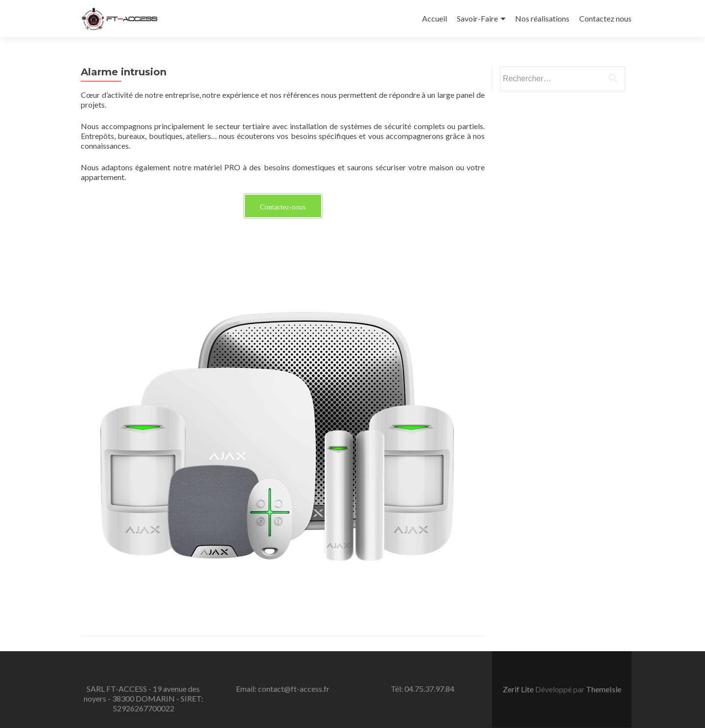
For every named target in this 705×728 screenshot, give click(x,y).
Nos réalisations (542, 18)
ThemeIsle (604, 689)
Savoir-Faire (477, 18)
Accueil (435, 18)
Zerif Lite (519, 689)
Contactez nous (605, 18)
